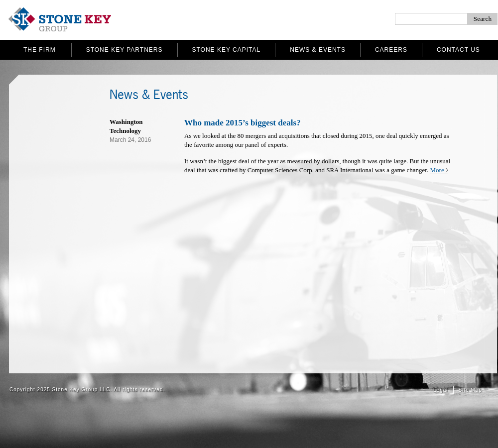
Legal (440, 390)
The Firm (40, 50)
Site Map (470, 390)
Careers (391, 50)
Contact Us (458, 50)
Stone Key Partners (124, 50)
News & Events (318, 50)
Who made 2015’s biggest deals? (243, 123)
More (437, 170)
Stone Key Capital (227, 50)
